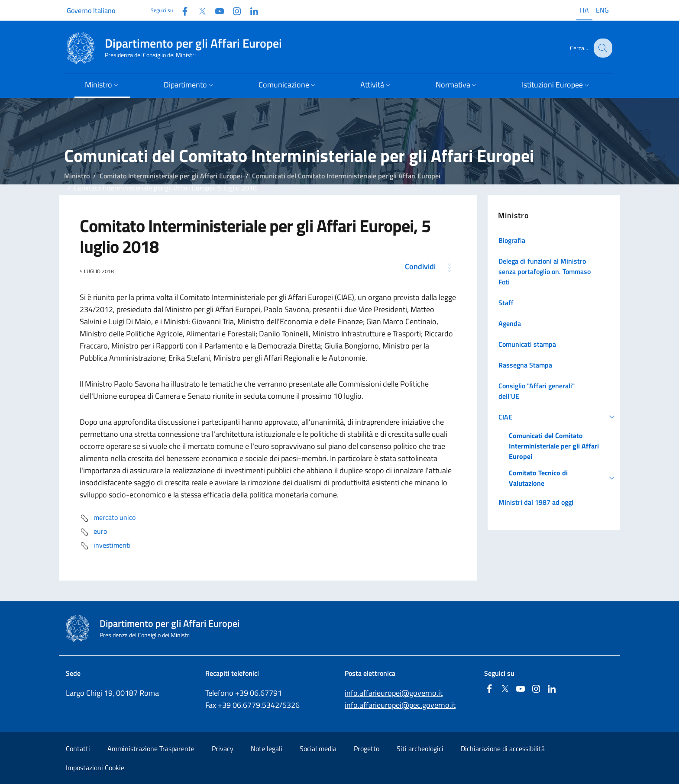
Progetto (367, 749)
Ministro (77, 176)
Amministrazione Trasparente (151, 749)
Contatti (78, 749)
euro (93, 532)
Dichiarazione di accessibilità (503, 749)
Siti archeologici (420, 749)
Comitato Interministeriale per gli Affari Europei (171, 176)
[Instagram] (233, 10)
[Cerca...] (602, 48)
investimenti (105, 546)
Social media (318, 749)
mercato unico (108, 518)
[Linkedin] (251, 10)
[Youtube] (216, 10)
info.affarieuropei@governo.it (394, 693)
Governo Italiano (91, 10)
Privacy (223, 749)
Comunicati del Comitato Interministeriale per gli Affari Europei (346, 176)
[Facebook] (181, 10)
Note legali (267, 749)
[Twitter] (199, 10)
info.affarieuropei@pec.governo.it (400, 705)
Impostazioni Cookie (95, 768)
